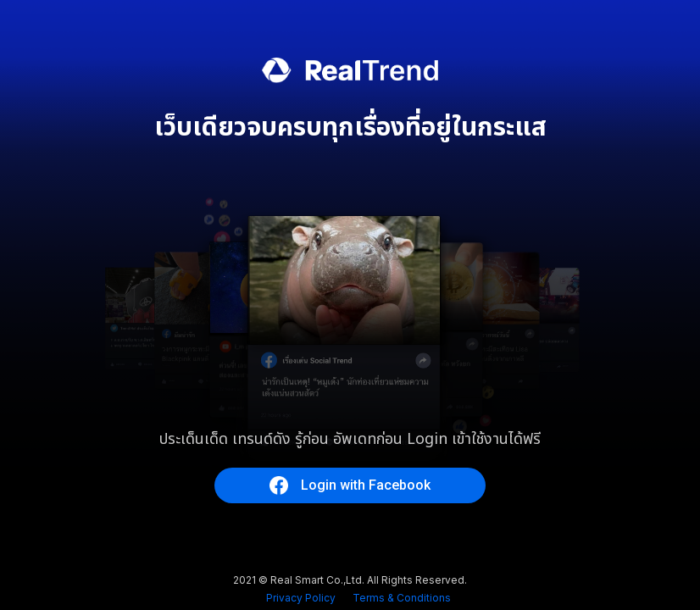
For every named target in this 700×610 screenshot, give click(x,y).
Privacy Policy (301, 598)
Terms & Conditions (402, 598)
